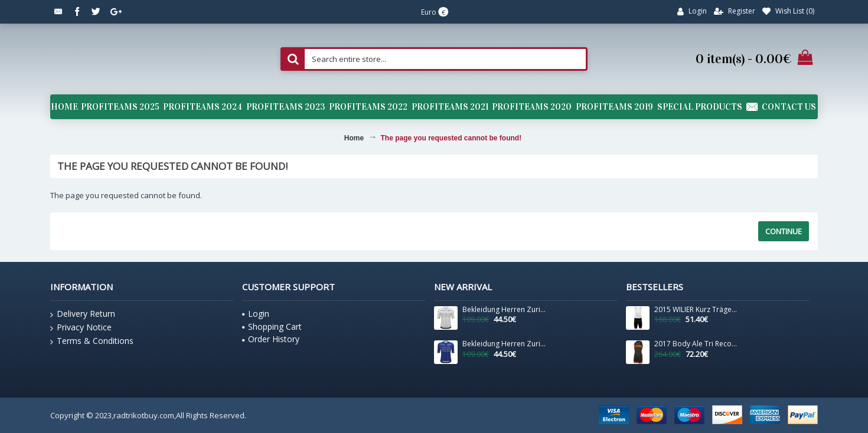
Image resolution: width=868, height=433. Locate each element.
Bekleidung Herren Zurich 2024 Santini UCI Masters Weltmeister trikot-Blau (504, 344)
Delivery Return (83, 314)
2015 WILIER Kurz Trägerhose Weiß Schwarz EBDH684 (696, 310)
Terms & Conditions (92, 341)
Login (256, 314)
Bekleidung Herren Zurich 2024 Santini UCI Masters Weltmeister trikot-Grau (504, 310)
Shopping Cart (272, 327)
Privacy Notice (81, 327)
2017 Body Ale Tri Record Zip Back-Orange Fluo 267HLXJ (696, 344)
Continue (784, 231)
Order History (271, 339)
